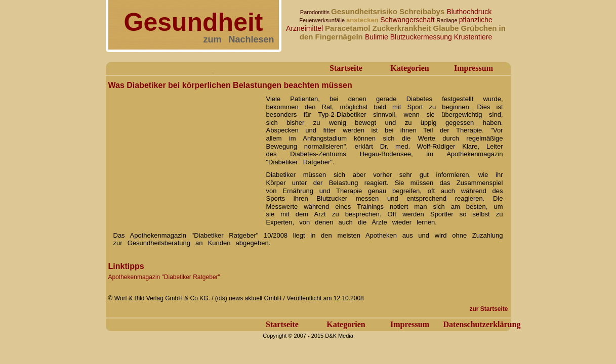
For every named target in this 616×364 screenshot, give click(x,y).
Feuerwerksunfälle (323, 20)
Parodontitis (316, 12)
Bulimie (378, 37)
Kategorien (409, 68)
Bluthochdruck (469, 12)
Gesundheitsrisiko (365, 11)
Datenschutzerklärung (482, 324)
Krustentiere (473, 37)
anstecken (363, 20)
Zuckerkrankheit (403, 28)
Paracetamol (348, 28)
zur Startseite (488, 309)
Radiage (448, 20)
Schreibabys (423, 11)
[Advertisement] (184, 156)
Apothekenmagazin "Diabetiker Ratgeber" (164, 277)
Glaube (447, 28)
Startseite (346, 68)
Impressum (474, 68)
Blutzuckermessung (422, 37)
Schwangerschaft (408, 20)
